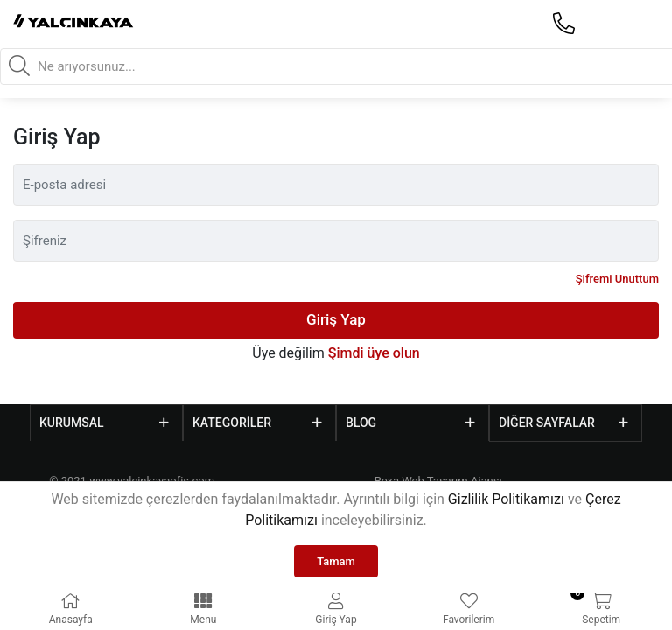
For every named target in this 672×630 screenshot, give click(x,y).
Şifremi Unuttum (617, 279)
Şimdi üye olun (374, 353)
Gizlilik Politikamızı (506, 499)
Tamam (336, 561)
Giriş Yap (336, 319)
